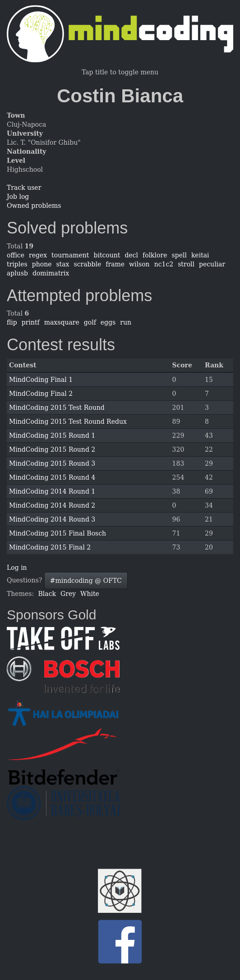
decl (131, 255)
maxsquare (62, 322)
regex (38, 255)
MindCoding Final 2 (41, 394)
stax (62, 264)
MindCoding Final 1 (41, 380)
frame (115, 264)
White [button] (90, 594)
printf (31, 322)
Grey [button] (68, 594)
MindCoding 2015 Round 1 (52, 435)
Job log (18, 197)
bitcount (107, 255)
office (16, 255)
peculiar (212, 264)
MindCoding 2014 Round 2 (52, 505)
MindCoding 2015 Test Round (57, 408)
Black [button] (47, 594)
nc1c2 (164, 264)
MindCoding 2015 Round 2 (52, 449)
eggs (108, 322)
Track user (24, 188)
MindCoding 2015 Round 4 (52, 477)
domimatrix (51, 273)
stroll (186, 264)
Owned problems (34, 206)
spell (179, 255)
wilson (139, 264)
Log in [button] (17, 568)
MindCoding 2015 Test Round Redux (68, 421)
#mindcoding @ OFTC (86, 581)
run (126, 322)
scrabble (88, 264)
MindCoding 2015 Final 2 (50, 547)
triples (17, 264)
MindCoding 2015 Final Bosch (58, 533)
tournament (70, 255)
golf (90, 322)
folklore (155, 255)
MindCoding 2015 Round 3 (52, 463)
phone (42, 264)
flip (12, 322)
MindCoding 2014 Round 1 (52, 491)
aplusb (17, 273)
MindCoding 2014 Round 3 (52, 519)
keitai (200, 255)
